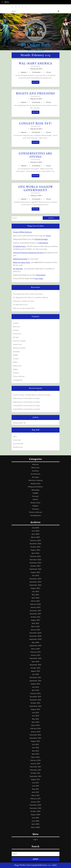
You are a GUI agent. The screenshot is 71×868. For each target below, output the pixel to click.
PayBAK (15, 355)
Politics (15, 362)
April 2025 (36, 534)
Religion (16, 369)
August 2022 (35, 588)
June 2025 (36, 531)
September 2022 (35, 585)
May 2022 (35, 595)
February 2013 (35, 729)
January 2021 (35, 630)
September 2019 (36, 646)
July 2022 (35, 592)
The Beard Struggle (41, 239)
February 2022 (36, 604)
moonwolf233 (17, 406)
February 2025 (35, 541)
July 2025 (35, 528)
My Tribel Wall (18, 269)
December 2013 (35, 697)
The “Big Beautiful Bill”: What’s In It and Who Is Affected (31, 298)
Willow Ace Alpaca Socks (21, 262)
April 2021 (36, 623)
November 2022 (35, 582)
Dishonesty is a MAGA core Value (24, 301)
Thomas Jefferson (19, 376)
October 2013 (36, 703)
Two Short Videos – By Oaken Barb (24, 395)
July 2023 (35, 576)
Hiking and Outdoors (19, 348)
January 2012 (35, 764)
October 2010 (35, 811)
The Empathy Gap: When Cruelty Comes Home (28, 294)
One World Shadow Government (36, 189)
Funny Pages (39, 279)
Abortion (16, 323)
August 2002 (36, 815)
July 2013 (35, 713)
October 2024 (35, 547)
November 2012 (36, 738)
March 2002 (35, 827)
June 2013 (36, 716)
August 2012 (35, 741)
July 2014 (35, 687)
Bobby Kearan (17, 398)
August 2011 (36, 780)
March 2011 (35, 795)
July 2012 (35, 744)
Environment (17, 334)
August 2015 (36, 671)
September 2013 (35, 706)
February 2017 (36, 652)
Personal (16, 359)
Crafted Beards (43, 243)
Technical (16, 373)
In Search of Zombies (44, 395)
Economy (16, 330)
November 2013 (36, 700)
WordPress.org (18, 447)
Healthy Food (17, 344)
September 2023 (35, 569)
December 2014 (35, 678)
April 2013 (36, 722)
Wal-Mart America (35, 64)
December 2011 (35, 767)
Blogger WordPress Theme (23, 865)
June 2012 (36, 748)
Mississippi (16, 352)
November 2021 (36, 614)
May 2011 (35, 789)
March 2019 (35, 649)
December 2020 (35, 633)
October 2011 (35, 773)
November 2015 (35, 665)
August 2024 (35, 550)
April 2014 (36, 690)
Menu (5, 2)
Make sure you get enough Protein (24, 308)
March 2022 (35, 601)
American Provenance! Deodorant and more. (28, 253)
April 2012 (36, 754)
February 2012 (35, 760)
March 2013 (36, 725)
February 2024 (36, 556)
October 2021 (36, 617)
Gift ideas (16, 337)
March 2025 (35, 537)
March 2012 (36, 757)
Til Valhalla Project (20, 246)
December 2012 (35, 735)
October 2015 (35, 668)
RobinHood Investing (20, 259)
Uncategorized (18, 380)
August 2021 (35, 620)
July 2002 (36, 818)
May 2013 (36, 719)
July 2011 (36, 783)
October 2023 (35, 566)
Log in (15, 437)
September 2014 (35, 681)
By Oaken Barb (35, 45)
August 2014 (35, 684)
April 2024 (35, 553)
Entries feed (17, 440)
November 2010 (35, 808)
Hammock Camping (19, 341)
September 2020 (36, 639)
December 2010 (36, 805)
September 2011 (36, 776)
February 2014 (35, 693)
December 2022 (35, 579)
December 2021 (35, 611)
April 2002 (35, 824)
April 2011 (35, 792)
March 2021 (36, 627)
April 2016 (35, 662)
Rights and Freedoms (35, 94)
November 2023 (35, 563)
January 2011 (36, 802)
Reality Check (17, 366)
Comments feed (18, 444)
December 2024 (35, 544)
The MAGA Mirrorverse (20, 305)
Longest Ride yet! (35, 124)
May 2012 (36, 751)
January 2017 (35, 655)
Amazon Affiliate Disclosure (23, 232)
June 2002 (35, 821)
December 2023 (35, 560)
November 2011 (35, 770)
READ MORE (36, 83)
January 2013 (35, 732)
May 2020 (35, 643)
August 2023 (35, 572)
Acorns (49, 236)
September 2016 (36, 658)
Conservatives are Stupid (36, 155)
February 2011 (35, 799)
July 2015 (36, 674)
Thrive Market (41, 275)
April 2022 (35, 598)
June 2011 (35, 786)
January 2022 (35, 607)
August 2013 (35, 709)
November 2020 (35, 636)
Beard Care (16, 327)
